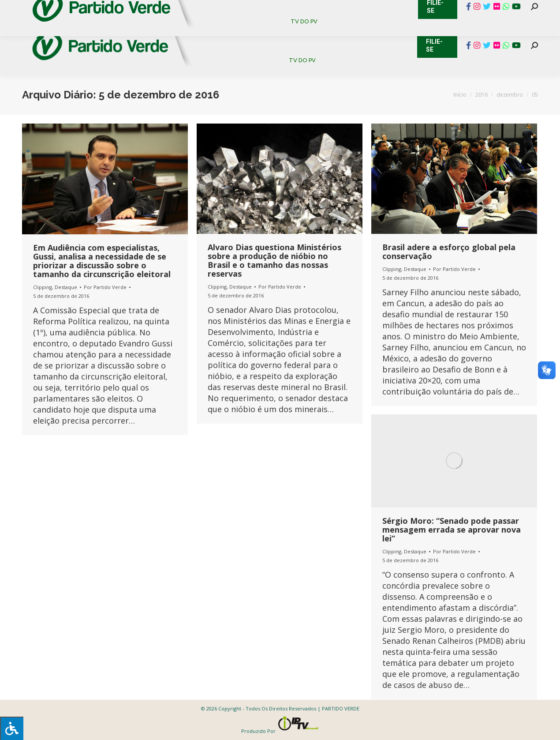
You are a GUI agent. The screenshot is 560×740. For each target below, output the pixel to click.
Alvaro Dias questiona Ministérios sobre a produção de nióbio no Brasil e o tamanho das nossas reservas (274, 260)
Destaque (66, 287)
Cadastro (59, 9)
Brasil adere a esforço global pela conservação (449, 252)
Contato (15, 9)
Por (105, 287)
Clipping (43, 287)
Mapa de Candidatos (238, 9)
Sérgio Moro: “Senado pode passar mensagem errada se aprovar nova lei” (452, 530)
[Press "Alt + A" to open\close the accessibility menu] (12, 728)
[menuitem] (227, 31)
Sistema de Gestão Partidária (140, 9)
